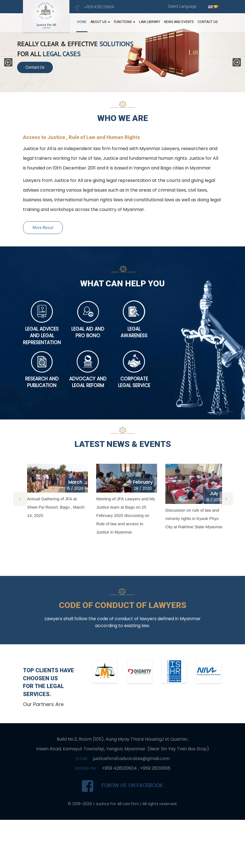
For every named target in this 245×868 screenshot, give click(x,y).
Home (82, 22)
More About (43, 228)
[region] (122, 53)
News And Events (179, 22)
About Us (100, 22)
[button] (8, 62)
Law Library (150, 22)
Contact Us (208, 22)
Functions (125, 22)
